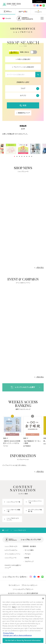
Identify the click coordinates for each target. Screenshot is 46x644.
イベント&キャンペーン (13, 554)
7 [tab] (29, 156)
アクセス (28, 554)
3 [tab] (19, 156)
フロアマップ (29, 561)
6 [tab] (27, 156)
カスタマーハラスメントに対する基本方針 (23, 593)
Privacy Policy (8, 635)
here (14, 609)
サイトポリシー (14, 585)
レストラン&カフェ (11, 550)
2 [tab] (17, 156)
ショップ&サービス (11, 546)
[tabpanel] (23, 149)
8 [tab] (32, 156)
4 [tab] (22, 156)
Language (39, 2)
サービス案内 (29, 550)
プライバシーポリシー (29, 585)
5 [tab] (24, 156)
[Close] (43, 601)
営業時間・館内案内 (29, 546)
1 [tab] (14, 156)
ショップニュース (11, 558)
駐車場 (27, 558)
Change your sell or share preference (17, 637)
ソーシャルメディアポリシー (23, 589)
